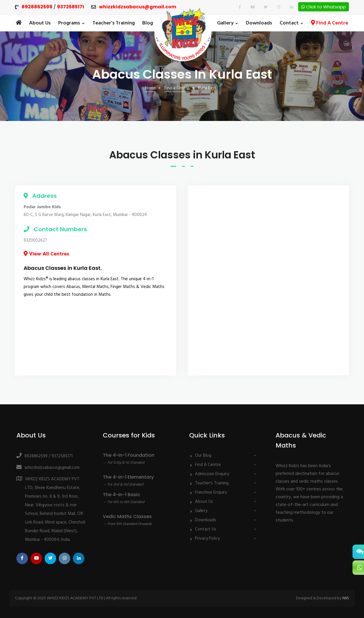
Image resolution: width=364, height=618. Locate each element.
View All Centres (46, 254)
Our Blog (203, 456)
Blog (148, 23)
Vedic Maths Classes (127, 516)
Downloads (259, 23)
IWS (346, 598)
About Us (40, 23)
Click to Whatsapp (324, 7)
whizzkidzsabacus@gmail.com (138, 7)
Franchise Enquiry (211, 492)
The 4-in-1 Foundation (129, 455)
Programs (69, 23)
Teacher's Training (114, 23)
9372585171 (71, 7)
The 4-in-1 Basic (122, 495)
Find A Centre (330, 23)
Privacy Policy (207, 539)
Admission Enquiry (212, 474)
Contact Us (206, 529)
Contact (289, 23)
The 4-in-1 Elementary (128, 477)
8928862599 (37, 7)
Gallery (225, 23)
